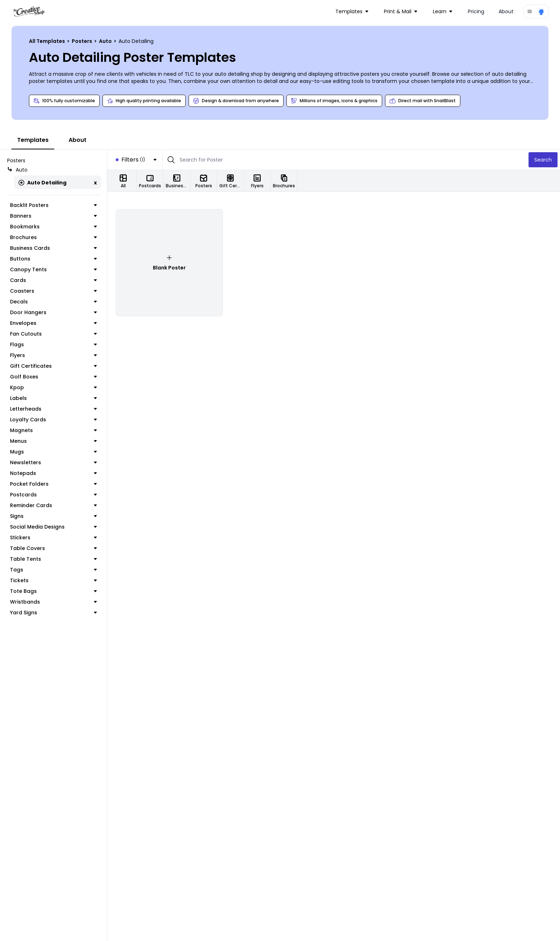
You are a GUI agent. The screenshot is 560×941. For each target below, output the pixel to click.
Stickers (53, 538)
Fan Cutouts (53, 334)
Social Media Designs (53, 527)
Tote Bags (53, 591)
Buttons (53, 259)
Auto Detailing (42, 183)
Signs (53, 516)
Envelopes (53, 323)
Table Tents (53, 559)
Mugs (53, 452)
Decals (53, 302)
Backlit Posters (53, 205)
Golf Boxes (53, 377)
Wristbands (53, 602)
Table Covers (53, 548)
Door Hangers (53, 312)
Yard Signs (53, 613)
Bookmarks (53, 227)
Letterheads (53, 409)
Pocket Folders (53, 484)
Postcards (53, 495)
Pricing (476, 11)
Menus (53, 441)
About (506, 11)
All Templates (47, 41)
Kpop (53, 387)
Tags (53, 570)
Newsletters (53, 462)
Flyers (53, 355)
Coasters (53, 291)
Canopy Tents (53, 269)
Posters (82, 41)
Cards (53, 280)
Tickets (53, 580)
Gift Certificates (53, 366)
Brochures (53, 237)
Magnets (53, 430)
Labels (53, 398)
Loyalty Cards (53, 420)
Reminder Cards (53, 505)
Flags (53, 345)
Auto (106, 41)
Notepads (53, 473)
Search (543, 160)
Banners (53, 216)
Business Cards (53, 248)
